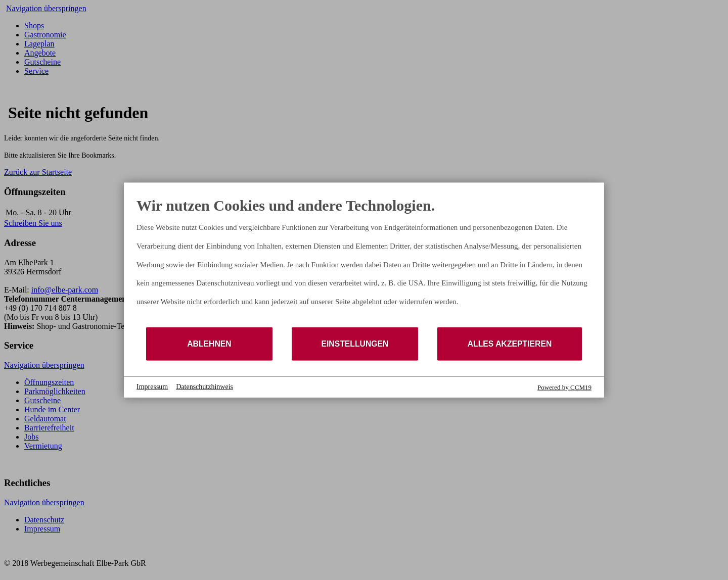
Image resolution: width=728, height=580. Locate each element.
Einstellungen (355, 344)
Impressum (152, 387)
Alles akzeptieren (510, 344)
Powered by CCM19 (564, 387)
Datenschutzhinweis (204, 387)
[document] (364, 261)
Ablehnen (209, 344)
